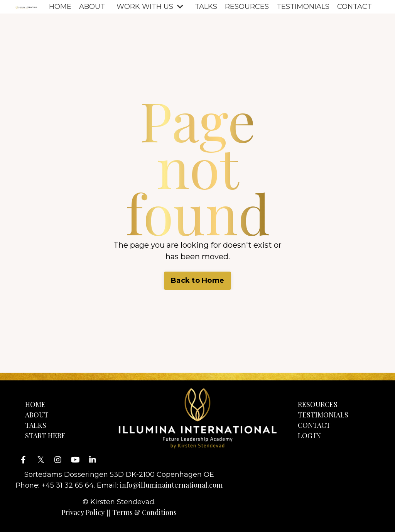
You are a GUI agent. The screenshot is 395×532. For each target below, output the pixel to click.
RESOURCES (247, 7)
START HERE (45, 436)
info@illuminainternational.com (171, 485)
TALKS (206, 7)
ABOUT (92, 7)
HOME (60, 7)
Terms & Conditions (144, 512)
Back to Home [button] (197, 280)
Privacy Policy (83, 512)
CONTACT (354, 7)
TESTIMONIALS (303, 7)
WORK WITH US (150, 7)
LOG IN (309, 436)
